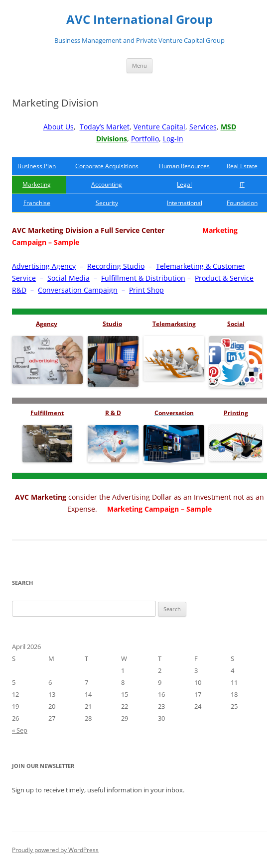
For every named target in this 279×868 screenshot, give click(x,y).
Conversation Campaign (78, 290)
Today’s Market (105, 127)
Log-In (173, 139)
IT (242, 184)
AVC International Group (139, 20)
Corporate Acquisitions (107, 166)
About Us (59, 127)
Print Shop (146, 290)
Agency (47, 324)
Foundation (242, 203)
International (185, 203)
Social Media (69, 278)
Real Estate (242, 166)
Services (203, 127)
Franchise (37, 203)
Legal (184, 184)
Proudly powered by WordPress (55, 850)
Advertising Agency (44, 266)
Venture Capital (159, 127)
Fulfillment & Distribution (143, 278)
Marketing (37, 184)
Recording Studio (116, 266)
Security (107, 203)
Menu (139, 65)
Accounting (107, 184)
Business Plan (37, 166)
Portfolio (145, 139)
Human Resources (184, 166)
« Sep (20, 730)
